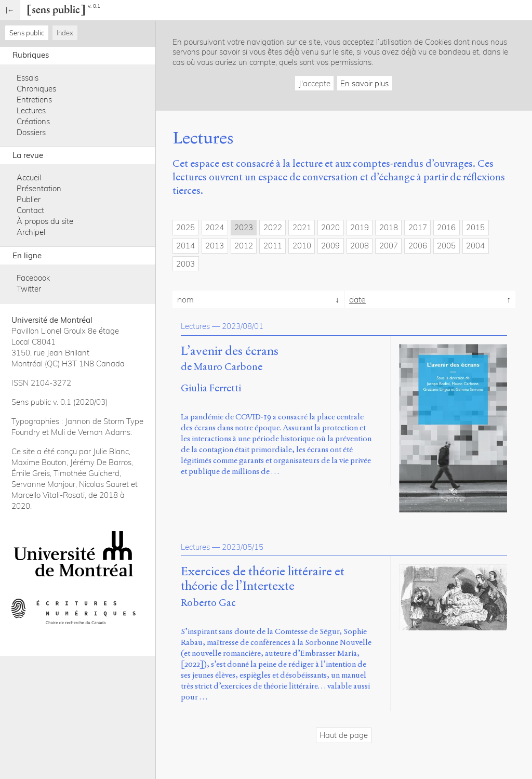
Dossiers (31, 132)
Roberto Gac (208, 603)
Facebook (33, 278)
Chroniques (36, 89)
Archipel (31, 232)
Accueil (29, 177)
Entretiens (34, 100)
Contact (30, 210)
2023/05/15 (243, 547)
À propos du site (45, 221)
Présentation (39, 188)
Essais (28, 78)
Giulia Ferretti (211, 388)
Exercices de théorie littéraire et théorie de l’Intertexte (263, 579)
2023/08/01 (243, 326)
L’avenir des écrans (230, 351)
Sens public (27, 33)
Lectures (31, 110)
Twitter (29, 289)
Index (65, 33)
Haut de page (344, 735)
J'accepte (315, 83)
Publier (29, 199)
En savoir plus (364, 83)
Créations (33, 121)
